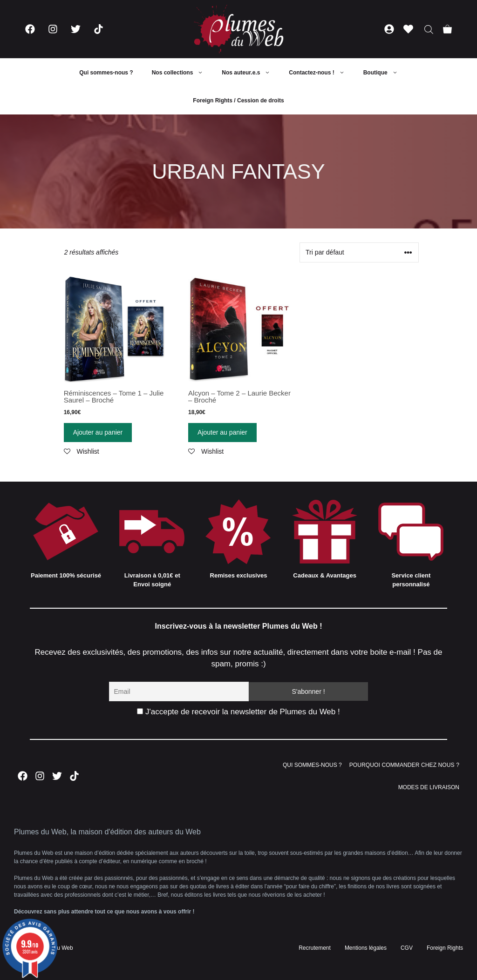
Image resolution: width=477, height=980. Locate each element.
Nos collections (182, 73)
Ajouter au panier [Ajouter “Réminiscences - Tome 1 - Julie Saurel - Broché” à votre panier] (98, 432)
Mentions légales (366, 948)
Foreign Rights (445, 948)
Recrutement (315, 948)
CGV (407, 948)
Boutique (385, 73)
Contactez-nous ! (321, 73)
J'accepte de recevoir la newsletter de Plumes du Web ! (238, 712)
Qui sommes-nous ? (106, 73)
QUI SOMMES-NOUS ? (312, 765)
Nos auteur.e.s (251, 73)
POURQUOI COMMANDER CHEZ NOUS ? (404, 765)
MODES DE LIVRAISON (429, 787)
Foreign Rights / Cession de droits (238, 101)
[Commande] (359, 252)
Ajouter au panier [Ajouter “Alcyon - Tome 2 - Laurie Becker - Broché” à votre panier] (222, 432)
